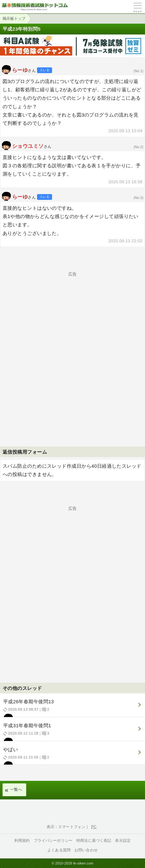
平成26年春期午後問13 (72, 708)
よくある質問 (59, 850)
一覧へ (16, 789)
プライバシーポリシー (53, 841)
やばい (72, 756)
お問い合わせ (86, 850)
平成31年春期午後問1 (72, 732)
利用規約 (22, 841)
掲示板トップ (14, 19)
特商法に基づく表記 (94, 841)
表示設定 (123, 841)
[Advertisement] (72, 349)
